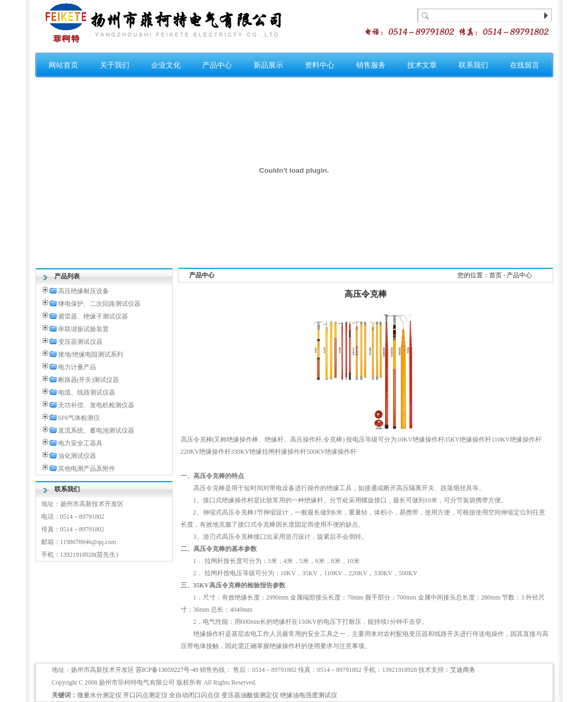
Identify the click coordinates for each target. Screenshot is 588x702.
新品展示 (268, 65)
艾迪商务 (463, 670)
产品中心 (217, 65)
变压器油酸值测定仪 (250, 695)
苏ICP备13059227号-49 (167, 670)
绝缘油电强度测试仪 (309, 695)
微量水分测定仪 (99, 695)
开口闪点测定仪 (145, 695)
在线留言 (525, 65)
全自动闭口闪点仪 (194, 695)
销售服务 (371, 65)
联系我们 (473, 65)
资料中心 (320, 65)
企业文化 (166, 65)
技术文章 (422, 65)
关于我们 (115, 65)
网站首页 (63, 65)
